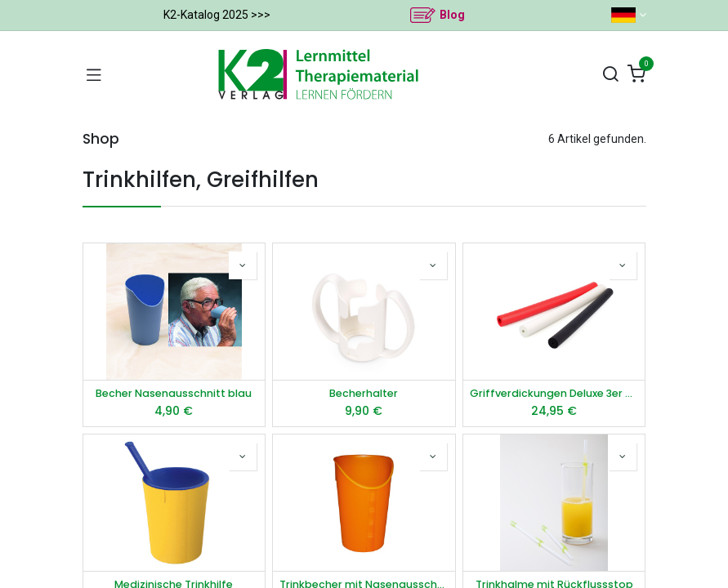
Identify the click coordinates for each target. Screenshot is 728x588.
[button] (243, 265)
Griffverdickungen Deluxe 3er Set (554, 393)
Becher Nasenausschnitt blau (174, 393)
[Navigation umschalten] (94, 74)
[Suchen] (610, 75)
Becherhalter (364, 393)
